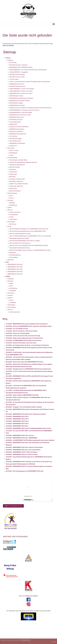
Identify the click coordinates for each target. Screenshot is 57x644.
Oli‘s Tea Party (13, 136)
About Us (10, 310)
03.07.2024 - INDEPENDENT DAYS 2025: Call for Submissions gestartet (26, 414)
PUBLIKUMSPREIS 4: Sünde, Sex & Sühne (21, 91)
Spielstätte (12, 203)
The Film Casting (14, 79)
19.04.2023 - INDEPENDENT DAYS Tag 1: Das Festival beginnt (23, 450)
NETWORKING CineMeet (16, 103)
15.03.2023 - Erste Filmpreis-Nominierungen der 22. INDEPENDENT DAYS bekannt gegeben (29, 458)
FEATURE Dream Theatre (16, 96)
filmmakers (10, 281)
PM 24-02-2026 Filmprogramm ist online (20, 234)
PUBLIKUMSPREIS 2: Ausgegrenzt (19, 72)
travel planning (13, 288)
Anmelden (54, 642)
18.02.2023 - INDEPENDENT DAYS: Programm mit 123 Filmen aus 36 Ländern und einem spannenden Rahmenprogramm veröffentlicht (29, 463)
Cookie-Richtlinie (16, 640)
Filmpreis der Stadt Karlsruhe (17, 165)
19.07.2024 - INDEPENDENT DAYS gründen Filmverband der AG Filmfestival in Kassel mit (30, 411)
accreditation (13, 291)
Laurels (11, 155)
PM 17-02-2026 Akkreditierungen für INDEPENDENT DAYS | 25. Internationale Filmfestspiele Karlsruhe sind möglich (30, 237)
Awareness (11, 260)
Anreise (10, 207)
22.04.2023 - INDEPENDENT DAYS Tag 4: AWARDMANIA (21, 438)
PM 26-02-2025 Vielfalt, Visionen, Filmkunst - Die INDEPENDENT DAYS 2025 (30, 250)
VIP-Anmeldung (14, 257)
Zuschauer (10, 200)
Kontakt (11, 217)
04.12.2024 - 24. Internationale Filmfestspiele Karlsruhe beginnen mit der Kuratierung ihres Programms (30, 403)
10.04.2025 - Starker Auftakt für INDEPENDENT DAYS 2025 (22, 395)
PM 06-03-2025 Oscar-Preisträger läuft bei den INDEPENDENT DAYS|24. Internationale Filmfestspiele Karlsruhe (29, 247)
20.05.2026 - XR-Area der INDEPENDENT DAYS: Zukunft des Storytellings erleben (29, 326)
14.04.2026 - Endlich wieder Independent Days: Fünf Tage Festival (24, 338)
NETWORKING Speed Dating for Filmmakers (21, 98)
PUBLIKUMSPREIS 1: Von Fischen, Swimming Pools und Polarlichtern (28, 70)
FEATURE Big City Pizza (16, 120)
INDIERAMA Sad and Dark (16, 84)
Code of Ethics (13, 219)
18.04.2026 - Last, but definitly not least (17, 329)
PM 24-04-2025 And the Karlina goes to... (20, 243)
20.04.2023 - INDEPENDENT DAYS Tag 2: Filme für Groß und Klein (24, 447)
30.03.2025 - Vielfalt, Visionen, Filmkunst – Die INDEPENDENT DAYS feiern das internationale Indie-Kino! (28, 399)
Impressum (4, 640)
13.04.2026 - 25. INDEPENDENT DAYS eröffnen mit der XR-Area (23, 340)
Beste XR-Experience (15, 191)
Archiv (11, 196)
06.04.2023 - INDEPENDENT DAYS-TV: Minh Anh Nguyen (22, 452)
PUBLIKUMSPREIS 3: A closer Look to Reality (22, 89)
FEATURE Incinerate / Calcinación (18, 65)
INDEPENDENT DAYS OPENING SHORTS (21, 67)
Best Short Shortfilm (15, 167)
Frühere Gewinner (12, 193)
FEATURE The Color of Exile (17, 77)
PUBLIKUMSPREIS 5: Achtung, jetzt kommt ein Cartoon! (24, 110)
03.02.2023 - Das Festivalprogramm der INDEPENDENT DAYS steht (25, 471)
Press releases (12, 307)
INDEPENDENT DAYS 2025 (15, 269)
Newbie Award (13, 174)
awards (11, 283)
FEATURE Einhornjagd (15, 139)
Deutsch (8, 58)
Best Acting (12, 177)
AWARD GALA (13, 124)
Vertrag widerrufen (26, 640)
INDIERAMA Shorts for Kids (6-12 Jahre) (20, 115)
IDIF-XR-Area (13, 63)
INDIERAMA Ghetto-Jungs (16, 117)
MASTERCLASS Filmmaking (17, 74)
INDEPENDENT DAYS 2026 (15, 272)
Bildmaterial (12, 253)
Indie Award (12, 169)
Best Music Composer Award (17, 179)
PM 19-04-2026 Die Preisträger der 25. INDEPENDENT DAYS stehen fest (29, 229)
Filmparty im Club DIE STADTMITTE (19, 127)
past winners (11, 293)
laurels (11, 286)
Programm (10, 60)
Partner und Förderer (15, 212)
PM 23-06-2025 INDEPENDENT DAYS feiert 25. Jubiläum (25, 241)
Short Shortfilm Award (15, 141)
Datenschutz (9, 640)
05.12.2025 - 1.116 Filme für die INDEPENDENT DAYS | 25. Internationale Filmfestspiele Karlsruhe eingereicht (26, 387)
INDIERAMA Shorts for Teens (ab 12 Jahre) (21, 93)
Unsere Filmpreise (12, 158)
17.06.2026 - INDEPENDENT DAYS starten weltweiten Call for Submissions (27, 324)
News (7, 262)
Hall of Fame (13, 224)
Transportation (11, 305)
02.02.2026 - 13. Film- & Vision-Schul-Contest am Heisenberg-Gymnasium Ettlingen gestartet (29, 373)
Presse (9, 226)
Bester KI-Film (13, 188)
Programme (11, 279)
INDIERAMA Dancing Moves (17, 129)
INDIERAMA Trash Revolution (17, 143)
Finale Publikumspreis (15, 122)
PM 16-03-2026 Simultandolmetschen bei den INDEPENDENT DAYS (28, 231)
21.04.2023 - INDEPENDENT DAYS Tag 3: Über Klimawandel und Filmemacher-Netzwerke (28, 444)
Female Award (13, 172)
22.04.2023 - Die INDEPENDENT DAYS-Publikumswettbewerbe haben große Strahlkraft (30, 440)
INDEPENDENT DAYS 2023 (15, 264)
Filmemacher (11, 148)
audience (10, 298)
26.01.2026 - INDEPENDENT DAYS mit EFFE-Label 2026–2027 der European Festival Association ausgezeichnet (29, 377)
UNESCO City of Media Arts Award (19, 184)
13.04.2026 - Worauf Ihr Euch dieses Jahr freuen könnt (21, 343)
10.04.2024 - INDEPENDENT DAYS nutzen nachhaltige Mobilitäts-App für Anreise (28, 428)
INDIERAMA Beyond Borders (17, 105)
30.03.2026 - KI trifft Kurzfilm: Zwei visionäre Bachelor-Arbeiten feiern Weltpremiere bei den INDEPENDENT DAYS (29, 354)
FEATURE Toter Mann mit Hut (17, 86)
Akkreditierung (13, 153)
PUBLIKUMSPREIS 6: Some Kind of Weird (21, 112)
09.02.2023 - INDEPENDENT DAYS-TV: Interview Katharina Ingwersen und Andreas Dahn (29, 468)
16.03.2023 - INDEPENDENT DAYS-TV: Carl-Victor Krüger (22, 454)
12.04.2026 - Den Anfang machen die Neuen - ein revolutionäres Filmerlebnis (27, 345)
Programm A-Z (13, 146)
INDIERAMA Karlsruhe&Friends (18, 134)
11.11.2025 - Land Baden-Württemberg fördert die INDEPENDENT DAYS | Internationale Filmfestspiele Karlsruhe (26, 392)
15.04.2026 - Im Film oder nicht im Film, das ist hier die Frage (23, 336)
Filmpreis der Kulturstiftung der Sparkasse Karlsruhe (23, 162)
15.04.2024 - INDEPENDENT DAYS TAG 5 (17, 416)
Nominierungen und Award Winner (18, 160)
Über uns (10, 210)
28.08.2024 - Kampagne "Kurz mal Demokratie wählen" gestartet (24, 407)
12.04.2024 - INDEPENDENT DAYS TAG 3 (17, 421)
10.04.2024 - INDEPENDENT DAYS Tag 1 (17, 426)
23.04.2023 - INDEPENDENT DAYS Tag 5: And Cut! (20, 435)
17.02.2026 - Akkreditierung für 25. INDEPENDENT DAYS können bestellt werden (28, 369)
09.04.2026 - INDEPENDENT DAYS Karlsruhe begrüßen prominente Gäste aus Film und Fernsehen (29, 349)
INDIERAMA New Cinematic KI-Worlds (20, 101)
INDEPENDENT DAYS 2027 (15, 274)
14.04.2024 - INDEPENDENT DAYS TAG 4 (17, 419)
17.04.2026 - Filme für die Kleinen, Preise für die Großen (21, 331)
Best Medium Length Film (16, 181)
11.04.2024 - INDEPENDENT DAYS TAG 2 (17, 424)
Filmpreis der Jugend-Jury (16, 186)
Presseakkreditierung (15, 255)
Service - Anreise (14, 150)
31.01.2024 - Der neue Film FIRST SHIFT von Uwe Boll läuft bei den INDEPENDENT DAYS (29, 432)
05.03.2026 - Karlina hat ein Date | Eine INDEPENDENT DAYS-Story (24, 362)
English (8, 276)
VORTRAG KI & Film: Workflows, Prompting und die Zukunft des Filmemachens (30, 108)
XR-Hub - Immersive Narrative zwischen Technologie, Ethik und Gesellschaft (29, 82)
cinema (11, 300)
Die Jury (12, 198)
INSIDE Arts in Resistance (16, 131)
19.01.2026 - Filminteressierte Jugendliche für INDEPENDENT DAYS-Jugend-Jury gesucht (29, 382)
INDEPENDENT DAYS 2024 (15, 267)
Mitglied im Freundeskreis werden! (13, 506)
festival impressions (15, 312)
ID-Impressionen (14, 215)
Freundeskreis (11, 222)
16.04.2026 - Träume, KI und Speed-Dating (18, 333)
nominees (10, 295)
